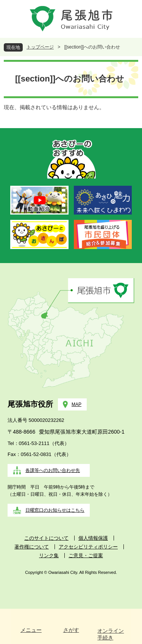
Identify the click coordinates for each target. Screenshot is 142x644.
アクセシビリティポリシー (88, 547)
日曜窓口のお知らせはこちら (55, 510)
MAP (76, 404)
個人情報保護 (93, 538)
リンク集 (49, 555)
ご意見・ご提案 (86, 555)
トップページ (40, 47)
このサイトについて (46, 538)
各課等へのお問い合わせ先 (53, 470)
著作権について (32, 547)
